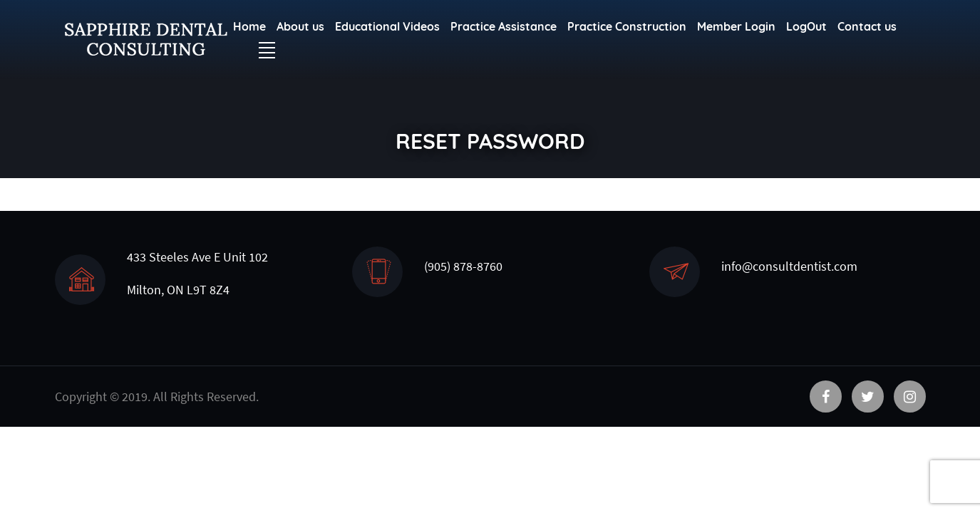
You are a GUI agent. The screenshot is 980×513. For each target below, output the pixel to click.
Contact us (867, 26)
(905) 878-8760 (463, 266)
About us (300, 26)
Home (249, 26)
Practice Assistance (504, 26)
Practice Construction (627, 26)
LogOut (806, 26)
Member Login (736, 26)
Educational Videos (387, 26)
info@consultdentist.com (789, 266)
